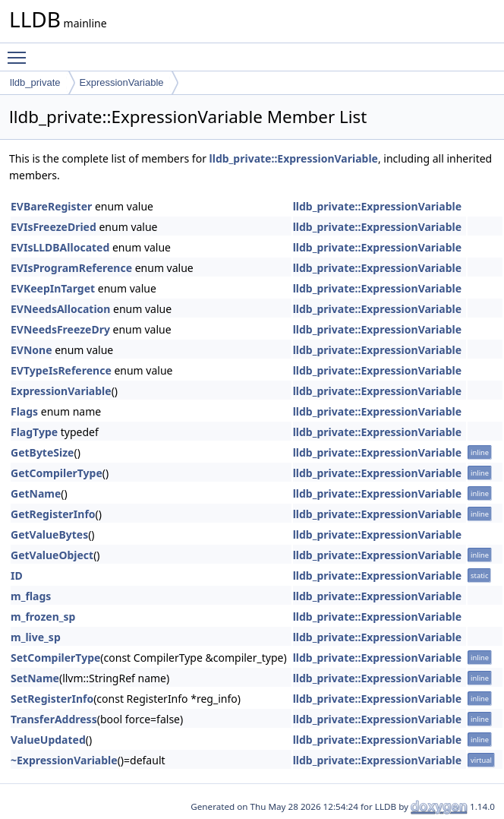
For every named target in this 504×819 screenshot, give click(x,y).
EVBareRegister (51, 206)
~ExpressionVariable (64, 760)
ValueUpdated (48, 740)
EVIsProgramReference (71, 268)
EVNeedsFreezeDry (60, 329)
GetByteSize (42, 452)
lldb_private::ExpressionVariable (294, 158)
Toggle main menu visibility (20, 51)
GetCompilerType (57, 473)
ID (17, 576)
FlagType (34, 432)
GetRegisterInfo (53, 514)
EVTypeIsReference (61, 370)
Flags (24, 411)
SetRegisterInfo (52, 699)
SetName (35, 678)
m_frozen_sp (43, 617)
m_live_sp (36, 637)
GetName (36, 493)
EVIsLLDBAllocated (60, 247)
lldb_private (35, 82)
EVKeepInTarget (53, 288)
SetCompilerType (55, 658)
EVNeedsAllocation (60, 309)
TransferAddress (54, 719)
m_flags (31, 596)
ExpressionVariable (122, 82)
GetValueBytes (49, 534)
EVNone (31, 350)
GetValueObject (52, 555)
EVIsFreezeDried (54, 227)
